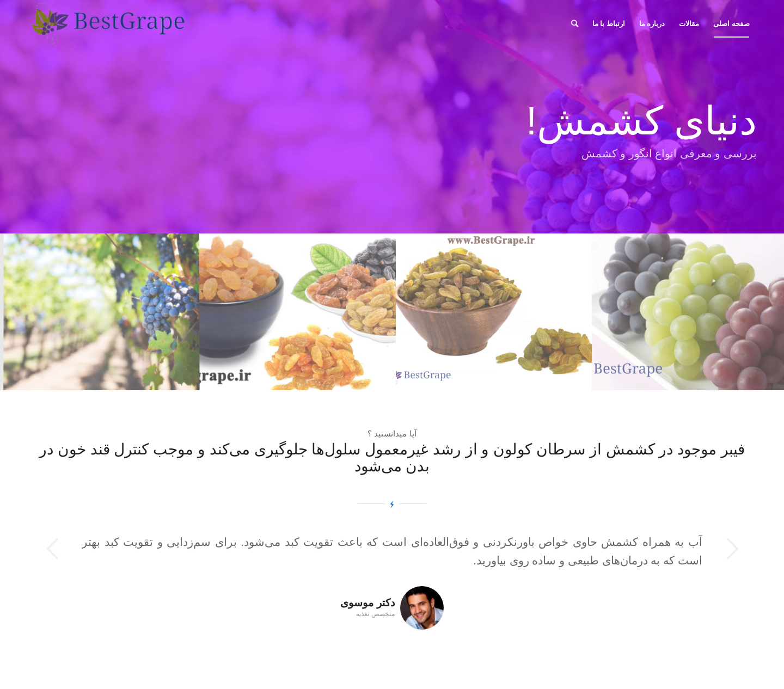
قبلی (52, 549)
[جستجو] (575, 24)
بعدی (732, 549)
